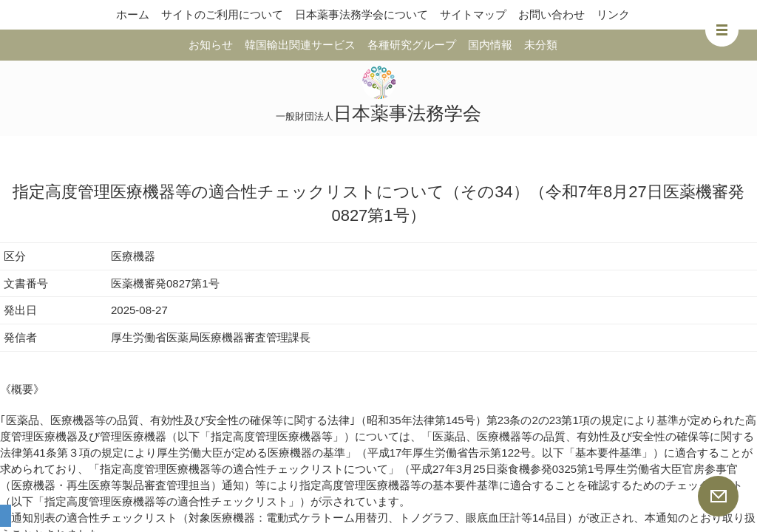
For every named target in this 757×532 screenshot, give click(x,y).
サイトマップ (473, 14)
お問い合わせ (551, 14)
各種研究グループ (412, 45)
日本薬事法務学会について (361, 14)
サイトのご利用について (222, 14)
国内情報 (490, 45)
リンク (613, 14)
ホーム (133, 14)
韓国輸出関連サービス (300, 45)
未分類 (541, 45)
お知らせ (211, 45)
